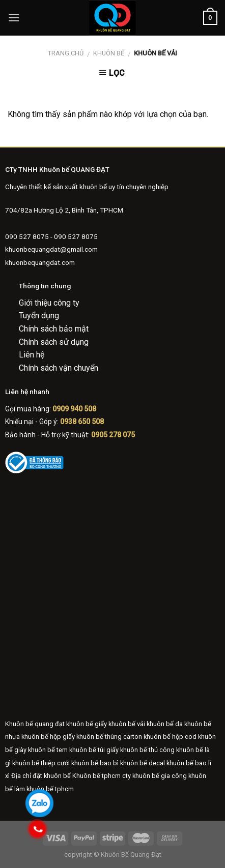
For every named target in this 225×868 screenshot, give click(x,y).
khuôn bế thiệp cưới (41, 763)
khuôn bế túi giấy (94, 750)
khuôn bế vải (127, 724)
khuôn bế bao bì (95, 763)
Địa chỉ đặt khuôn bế (41, 776)
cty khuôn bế (141, 776)
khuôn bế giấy (87, 724)
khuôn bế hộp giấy (48, 737)
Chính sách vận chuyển (59, 368)
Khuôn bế (109, 53)
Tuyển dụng (39, 316)
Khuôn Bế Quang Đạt (130, 855)
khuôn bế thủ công (147, 750)
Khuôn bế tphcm (96, 776)
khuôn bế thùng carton (109, 737)
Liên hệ (32, 355)
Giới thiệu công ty (49, 303)
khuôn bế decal (143, 763)
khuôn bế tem (48, 750)
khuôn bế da (165, 724)
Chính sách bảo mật (54, 329)
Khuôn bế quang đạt (35, 724)
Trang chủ (66, 53)
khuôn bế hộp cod (170, 737)
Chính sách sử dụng (54, 342)
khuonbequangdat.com (40, 262)
